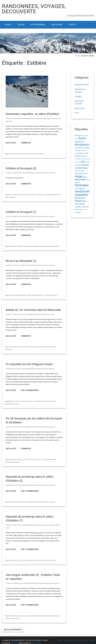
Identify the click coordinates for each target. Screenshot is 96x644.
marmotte (48, 398)
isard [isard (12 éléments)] (80, 162)
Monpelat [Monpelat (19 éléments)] (78, 174)
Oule (40, 295)
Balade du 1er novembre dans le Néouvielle (33, 310)
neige (27, 154)
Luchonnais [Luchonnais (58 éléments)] (81, 168)
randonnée (60, 347)
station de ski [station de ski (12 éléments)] (84, 210)
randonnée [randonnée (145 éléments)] (82, 191)
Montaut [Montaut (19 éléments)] (85, 174)
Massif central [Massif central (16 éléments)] (80, 171)
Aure (11, 195)
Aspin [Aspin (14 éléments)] (86, 136)
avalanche (13, 246)
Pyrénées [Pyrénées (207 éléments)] (82, 185)
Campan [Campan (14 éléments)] (77, 150)
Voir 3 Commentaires (30, 488)
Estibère (12, 154)
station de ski (15, 616)
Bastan (27, 195)
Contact (72, 25)
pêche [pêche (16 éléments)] (77, 189)
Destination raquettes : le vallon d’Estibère (32, 114)
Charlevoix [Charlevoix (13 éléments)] (84, 151)
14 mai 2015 (16, 424)
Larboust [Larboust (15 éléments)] (78, 165)
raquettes (41, 154)
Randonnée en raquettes (47, 173)
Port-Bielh (46, 295)
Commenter (26, 143)
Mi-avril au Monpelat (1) (21, 261)
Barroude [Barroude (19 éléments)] (78, 148)
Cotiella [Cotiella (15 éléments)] (86, 153)
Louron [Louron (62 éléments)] (85, 165)
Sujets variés (80, 108)
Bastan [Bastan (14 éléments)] (84, 148)
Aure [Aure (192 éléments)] (82, 138)
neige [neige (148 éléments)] (79, 176)
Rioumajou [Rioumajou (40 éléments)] (80, 198)
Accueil (8, 25)
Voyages (78, 96)
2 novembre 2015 (17, 314)
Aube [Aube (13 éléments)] (76, 139)
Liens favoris (57, 25)
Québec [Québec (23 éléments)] (82, 189)
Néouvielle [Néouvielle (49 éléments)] (80, 180)
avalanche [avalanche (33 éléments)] (79, 142)
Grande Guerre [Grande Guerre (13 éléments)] (85, 159)
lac (17, 154)
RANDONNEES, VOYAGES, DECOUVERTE (34, 9)
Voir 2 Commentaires (30, 388)
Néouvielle (33, 154)
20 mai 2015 (16, 366)
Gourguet (39, 195)
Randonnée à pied (44, 118)
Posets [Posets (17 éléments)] (77, 183)
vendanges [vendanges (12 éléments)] (78, 212)
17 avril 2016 (16, 265)
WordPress (14, 640)
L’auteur (21, 25)
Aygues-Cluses (18, 195)
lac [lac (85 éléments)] (83, 162)
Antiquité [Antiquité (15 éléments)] (78, 136)
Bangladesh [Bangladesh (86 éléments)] (82, 145)
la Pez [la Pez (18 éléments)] (88, 162)
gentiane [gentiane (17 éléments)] (84, 156)
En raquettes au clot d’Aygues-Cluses (29, 361)
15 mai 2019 (16, 118)
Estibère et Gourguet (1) (21, 212)
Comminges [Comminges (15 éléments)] (79, 153)
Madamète (44, 347)
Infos (77, 113)
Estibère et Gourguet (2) (21, 168)
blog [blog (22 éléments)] (88, 148)
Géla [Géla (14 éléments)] (76, 162)
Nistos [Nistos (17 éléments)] (85, 177)
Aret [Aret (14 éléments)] (82, 136)
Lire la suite (11, 143)
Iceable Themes (37, 640)
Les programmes (38, 25)
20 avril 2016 (16, 173)
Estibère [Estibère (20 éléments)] (78, 156)
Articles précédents (13, 627)
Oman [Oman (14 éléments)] (88, 180)
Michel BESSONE (28, 118)
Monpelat (22, 154)
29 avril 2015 (16, 522)
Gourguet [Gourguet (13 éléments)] (78, 159)
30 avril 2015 (16, 483)
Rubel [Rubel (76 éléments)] (78, 201)
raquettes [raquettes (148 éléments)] (81, 195)
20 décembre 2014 (18, 581)
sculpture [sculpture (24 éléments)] (78, 207)
